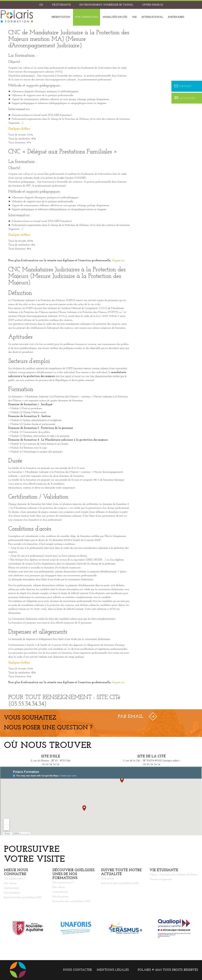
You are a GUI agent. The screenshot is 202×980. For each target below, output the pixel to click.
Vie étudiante (61, 5)
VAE (134, 17)
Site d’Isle (51, 756)
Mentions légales (113, 970)
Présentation (61, 17)
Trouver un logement (161, 879)
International (152, 17)
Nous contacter (77, 970)
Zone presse (107, 879)
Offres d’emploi (152, 5)
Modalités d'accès (115, 17)
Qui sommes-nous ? (15, 879)
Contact (183, 86)
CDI (41, 5)
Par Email (131, 717)
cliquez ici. (118, 261)
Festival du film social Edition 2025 (23, 897)
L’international (11, 888)
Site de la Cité (151, 756)
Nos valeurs (10, 883)
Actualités (185, 98)
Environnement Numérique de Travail (106, 5)
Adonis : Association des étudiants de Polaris (173, 875)
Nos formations (87, 17)
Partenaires (176, 17)
